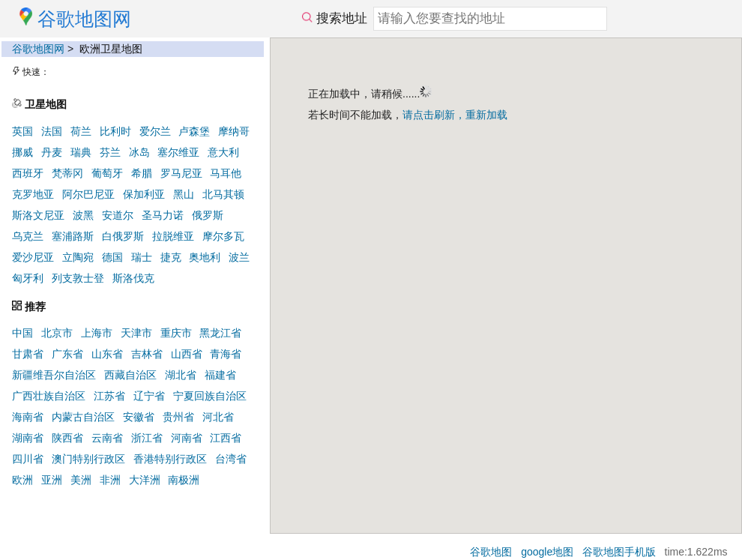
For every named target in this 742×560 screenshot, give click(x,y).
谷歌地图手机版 (619, 552)
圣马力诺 (163, 215)
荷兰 (81, 131)
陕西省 (67, 438)
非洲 (110, 480)
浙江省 (147, 438)
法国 (52, 131)
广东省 (67, 354)
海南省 (28, 417)
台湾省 (231, 459)
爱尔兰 (155, 131)
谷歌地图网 (38, 49)
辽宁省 (149, 396)
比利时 (115, 131)
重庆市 (176, 333)
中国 (22, 333)
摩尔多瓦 (223, 236)
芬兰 (110, 152)
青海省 (226, 354)
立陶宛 (78, 257)
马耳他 (226, 173)
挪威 (22, 152)
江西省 (226, 438)
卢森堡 (194, 131)
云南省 (107, 438)
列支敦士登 (78, 278)
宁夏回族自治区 (210, 396)
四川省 (28, 459)
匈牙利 (28, 278)
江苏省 (109, 396)
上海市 (97, 333)
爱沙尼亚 (33, 257)
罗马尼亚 (181, 173)
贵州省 (178, 417)
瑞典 (81, 152)
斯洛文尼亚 (38, 215)
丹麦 (52, 152)
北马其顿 (223, 194)
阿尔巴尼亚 (88, 194)
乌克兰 (28, 236)
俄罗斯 (208, 215)
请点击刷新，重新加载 (455, 115)
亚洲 (52, 480)
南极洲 (184, 480)
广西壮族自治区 (49, 396)
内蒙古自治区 (83, 417)
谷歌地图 (491, 552)
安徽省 (139, 417)
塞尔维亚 (178, 152)
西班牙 (28, 173)
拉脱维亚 (173, 236)
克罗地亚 (33, 194)
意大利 (223, 152)
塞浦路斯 (73, 236)
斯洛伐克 (133, 278)
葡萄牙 (107, 173)
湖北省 (181, 375)
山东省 (107, 354)
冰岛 (139, 152)
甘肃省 (28, 354)
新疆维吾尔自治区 (54, 375)
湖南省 (28, 438)
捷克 (171, 257)
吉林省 (147, 354)
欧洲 (22, 480)
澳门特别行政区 (88, 459)
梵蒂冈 (67, 173)
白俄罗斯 (123, 236)
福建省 (220, 375)
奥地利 (205, 257)
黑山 (184, 194)
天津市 (136, 333)
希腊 (142, 173)
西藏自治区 (130, 375)
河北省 (218, 417)
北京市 (57, 333)
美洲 (81, 480)
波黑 (83, 215)
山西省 (187, 354)
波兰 (239, 257)
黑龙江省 (220, 333)
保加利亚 (144, 194)
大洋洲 (145, 480)
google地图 (547, 552)
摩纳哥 (234, 131)
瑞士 (142, 257)
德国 (112, 257)
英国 (22, 131)
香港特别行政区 (170, 459)
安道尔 (118, 215)
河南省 (187, 438)
